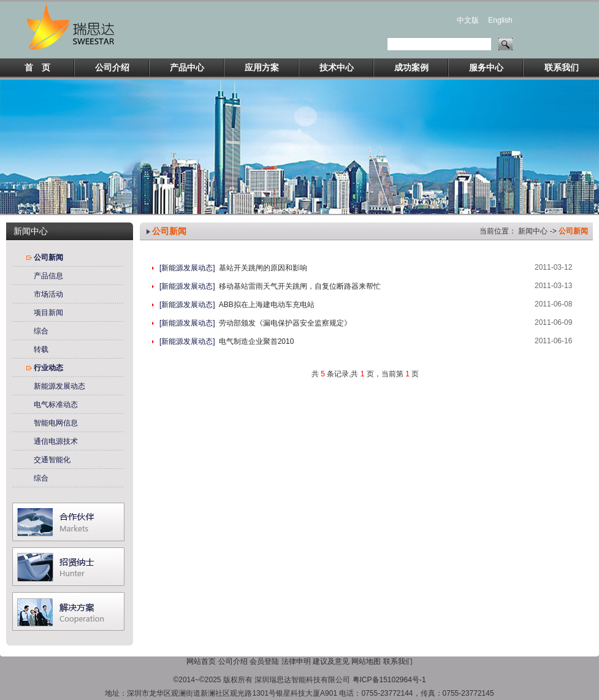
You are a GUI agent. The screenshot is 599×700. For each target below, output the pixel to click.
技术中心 (337, 67)
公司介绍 (112, 67)
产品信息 (48, 276)
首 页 (37, 67)
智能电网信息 (56, 423)
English (500, 20)
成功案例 (411, 67)
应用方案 (262, 67)
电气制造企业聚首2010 (257, 341)
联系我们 (562, 67)
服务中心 (486, 67)
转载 (41, 349)
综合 (41, 331)
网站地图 (366, 661)
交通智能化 (52, 460)
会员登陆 (264, 661)
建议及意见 (331, 661)
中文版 (468, 20)
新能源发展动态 (59, 386)
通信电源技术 (56, 441)
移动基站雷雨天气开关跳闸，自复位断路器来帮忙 (300, 286)
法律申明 (296, 661)
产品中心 (187, 67)
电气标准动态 (56, 405)
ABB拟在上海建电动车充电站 (267, 305)
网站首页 (201, 661)
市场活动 (48, 294)
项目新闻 (48, 313)
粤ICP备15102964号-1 (389, 680)
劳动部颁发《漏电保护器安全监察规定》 (285, 323)
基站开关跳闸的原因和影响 (263, 268)
